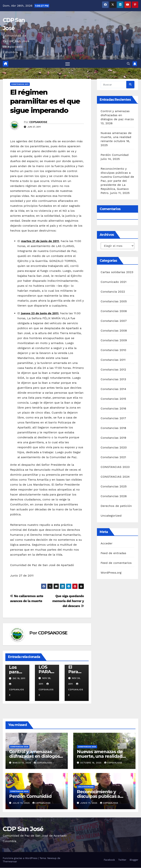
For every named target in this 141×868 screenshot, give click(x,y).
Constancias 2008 (114, 331)
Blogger (134, 860)
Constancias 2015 (113, 399)
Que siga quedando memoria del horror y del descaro (68, 601)
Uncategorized (111, 516)
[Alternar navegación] (68, 64)
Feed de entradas (113, 553)
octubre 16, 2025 (91, 763)
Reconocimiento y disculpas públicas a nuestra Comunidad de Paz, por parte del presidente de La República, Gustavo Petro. (117, 181)
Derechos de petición (116, 506)
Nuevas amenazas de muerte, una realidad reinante (116, 137)
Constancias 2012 (113, 370)
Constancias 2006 (114, 311)
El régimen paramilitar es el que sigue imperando (45, 101)
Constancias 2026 (114, 496)
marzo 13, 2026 (22, 763)
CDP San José (23, 829)
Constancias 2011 (20, 84)
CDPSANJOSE (38, 122)
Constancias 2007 (114, 321)
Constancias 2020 (114, 448)
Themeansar (10, 862)
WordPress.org (111, 573)
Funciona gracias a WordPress (20, 858)
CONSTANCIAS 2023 (115, 467)
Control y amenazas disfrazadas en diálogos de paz (115, 115)
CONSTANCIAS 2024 (115, 477)
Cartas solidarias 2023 (117, 272)
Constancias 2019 (113, 438)
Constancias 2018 (113, 428)
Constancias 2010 (113, 350)
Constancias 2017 (113, 418)
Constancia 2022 (113, 292)
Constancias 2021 (113, 457)
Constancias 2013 (113, 379)
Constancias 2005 (114, 301)
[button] (128, 64)
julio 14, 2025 (22, 803)
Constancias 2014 (113, 389)
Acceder (107, 543)
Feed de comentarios (116, 563)
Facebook (109, 860)
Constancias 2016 (113, 409)
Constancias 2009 (114, 340)
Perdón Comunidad (115, 155)
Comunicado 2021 (114, 282)
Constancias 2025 (114, 487)
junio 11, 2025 (89, 803)
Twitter (122, 860)
